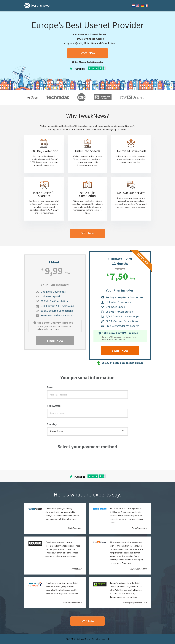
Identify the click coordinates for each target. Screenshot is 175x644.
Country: (52, 424)
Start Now (88, 53)
